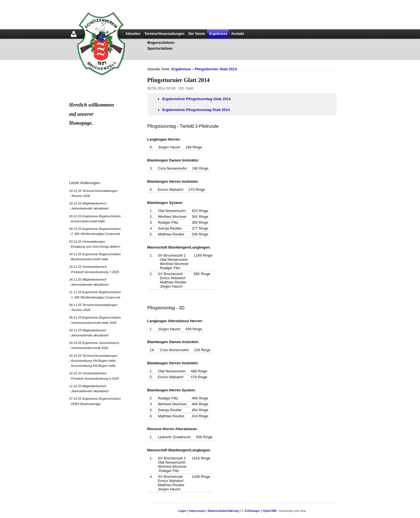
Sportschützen (160, 48)
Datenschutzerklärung (223, 511)
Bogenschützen (161, 43)
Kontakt (238, 34)
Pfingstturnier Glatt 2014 (216, 69)
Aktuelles (133, 34)
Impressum (197, 511)
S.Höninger (252, 511)
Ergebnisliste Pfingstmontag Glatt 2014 (196, 110)
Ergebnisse (218, 34)
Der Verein (197, 34)
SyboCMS (270, 511)
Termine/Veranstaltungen (164, 34)
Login (182, 511)
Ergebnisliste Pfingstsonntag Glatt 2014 (196, 99)
